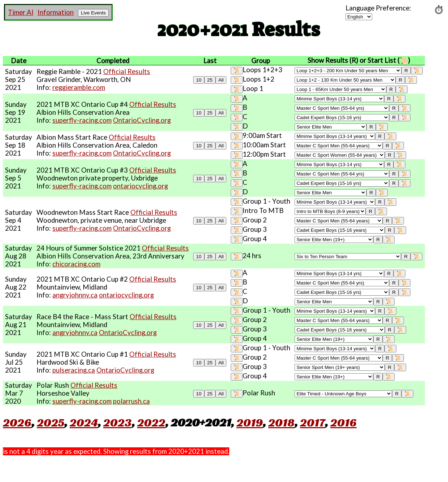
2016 (343, 422)
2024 (84, 422)
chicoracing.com (76, 264)
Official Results (127, 71)
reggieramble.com (79, 87)
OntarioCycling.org (142, 120)
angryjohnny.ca (75, 295)
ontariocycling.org (140, 186)
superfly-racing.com (82, 120)
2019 (250, 422)
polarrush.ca (131, 401)
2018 (281, 422)
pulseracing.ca (74, 370)
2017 (312, 422)
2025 (51, 422)
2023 (118, 422)
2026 (17, 422)
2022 (151, 422)
